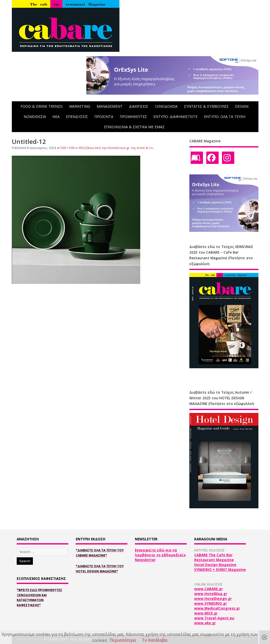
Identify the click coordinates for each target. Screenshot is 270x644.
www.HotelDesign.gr (213, 599)
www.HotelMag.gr (211, 594)
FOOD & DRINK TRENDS (42, 106)
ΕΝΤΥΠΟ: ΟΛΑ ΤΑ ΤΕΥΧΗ (225, 117)
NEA (56, 117)
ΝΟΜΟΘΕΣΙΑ (35, 117)
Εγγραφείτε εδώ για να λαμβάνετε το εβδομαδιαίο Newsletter (160, 555)
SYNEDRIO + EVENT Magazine (220, 570)
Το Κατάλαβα (155, 640)
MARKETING (80, 106)
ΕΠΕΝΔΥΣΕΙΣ (77, 117)
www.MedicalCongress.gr (217, 608)
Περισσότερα (123, 640)
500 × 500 (67, 148)
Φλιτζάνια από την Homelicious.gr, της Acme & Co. (116, 148)
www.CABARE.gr (208, 589)
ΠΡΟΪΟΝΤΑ (104, 117)
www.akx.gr (205, 623)
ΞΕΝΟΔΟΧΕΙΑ (166, 106)
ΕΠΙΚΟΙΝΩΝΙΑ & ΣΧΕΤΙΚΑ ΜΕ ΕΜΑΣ (134, 127)
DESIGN (242, 106)
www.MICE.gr (206, 613)
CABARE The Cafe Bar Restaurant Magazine (214, 557)
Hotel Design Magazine (215, 565)
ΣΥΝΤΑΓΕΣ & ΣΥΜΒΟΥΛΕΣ (206, 106)
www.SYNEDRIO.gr (211, 603)
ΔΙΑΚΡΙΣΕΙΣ (139, 106)
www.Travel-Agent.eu (214, 618)
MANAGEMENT (110, 106)
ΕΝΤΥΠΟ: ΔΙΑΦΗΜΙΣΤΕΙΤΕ (175, 117)
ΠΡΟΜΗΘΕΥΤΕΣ (133, 117)
